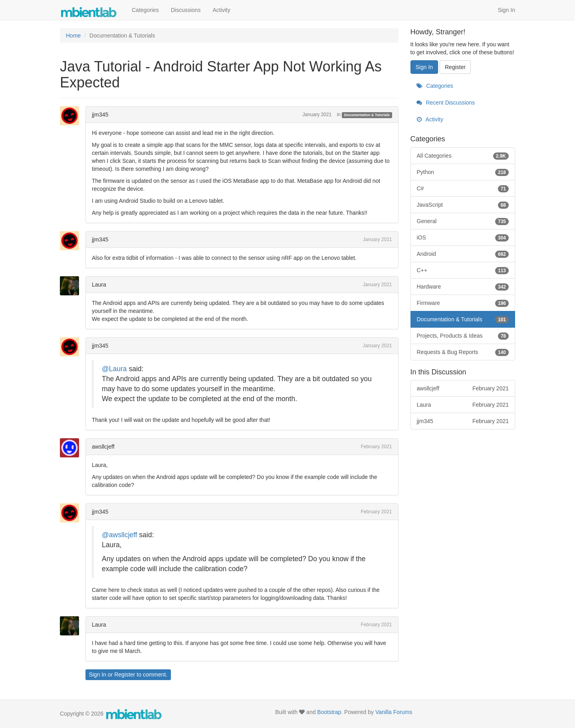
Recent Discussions (446, 103)
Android (463, 254)
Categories (145, 10)
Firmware (463, 303)
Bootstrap (329, 712)
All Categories (463, 156)
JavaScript (463, 205)
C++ (463, 270)
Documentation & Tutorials (367, 115)
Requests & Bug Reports (463, 352)
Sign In (506, 10)
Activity (221, 10)
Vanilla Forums (394, 712)
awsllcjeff (103, 447)
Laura (99, 285)
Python (463, 172)
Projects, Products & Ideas (463, 336)
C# (463, 188)
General (463, 221)
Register (125, 675)
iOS (463, 237)
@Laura (114, 369)
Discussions (186, 10)
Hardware (463, 287)
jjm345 (100, 115)
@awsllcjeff (119, 535)
